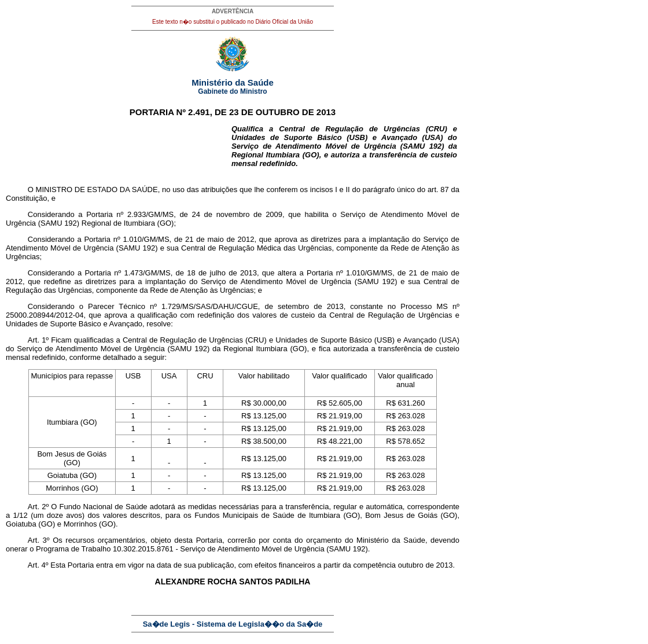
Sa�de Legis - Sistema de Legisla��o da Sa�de (233, 624)
